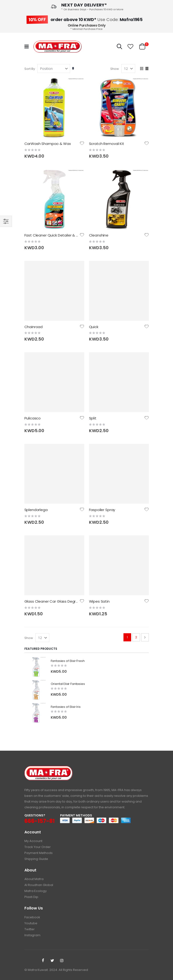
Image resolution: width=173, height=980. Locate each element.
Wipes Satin (99, 601)
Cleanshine (99, 235)
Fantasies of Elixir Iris (66, 707)
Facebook (32, 917)
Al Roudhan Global (39, 885)
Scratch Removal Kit (107, 144)
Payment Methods (39, 853)
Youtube (31, 923)
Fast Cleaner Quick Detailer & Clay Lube (59, 235)
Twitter (30, 929)
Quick (94, 327)
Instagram (32, 935)
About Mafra (34, 879)
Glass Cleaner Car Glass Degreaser (55, 601)
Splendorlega (36, 510)
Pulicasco (33, 418)
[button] (130, 47)
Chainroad (34, 327)
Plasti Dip (31, 897)
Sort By (30, 69)
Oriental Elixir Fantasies (68, 684)
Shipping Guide (36, 859)
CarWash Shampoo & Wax (48, 144)
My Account (33, 841)
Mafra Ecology (36, 891)
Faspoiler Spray (102, 510)
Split (93, 418)
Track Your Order (38, 847)
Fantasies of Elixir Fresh (68, 661)
